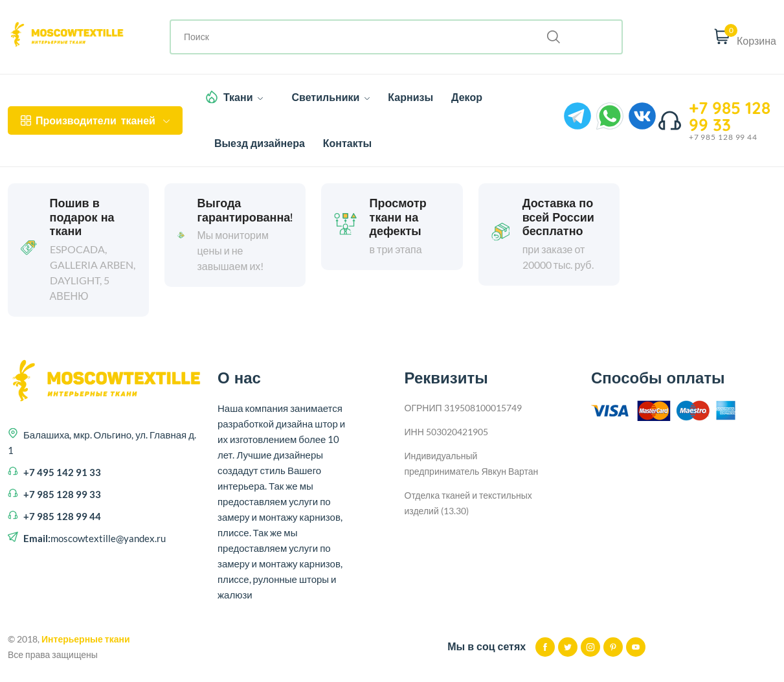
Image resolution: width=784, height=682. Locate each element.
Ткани (243, 97)
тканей (95, 120)
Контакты (347, 143)
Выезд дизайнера (260, 143)
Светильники (330, 97)
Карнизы (410, 97)
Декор (467, 97)
